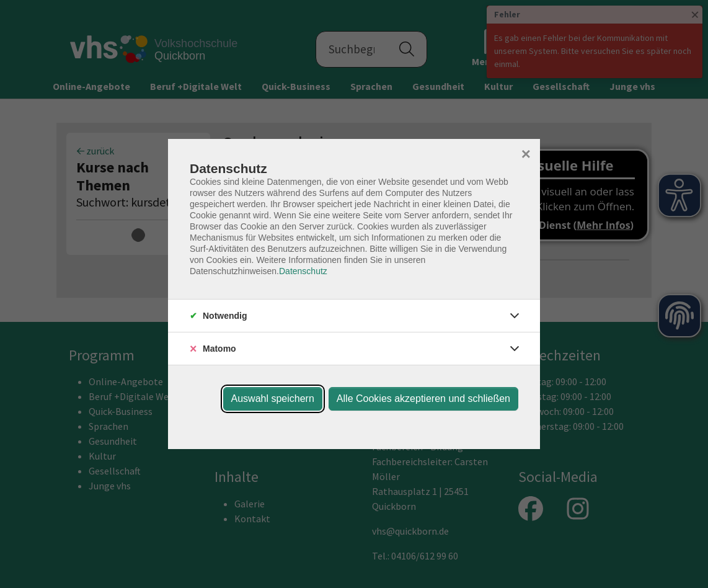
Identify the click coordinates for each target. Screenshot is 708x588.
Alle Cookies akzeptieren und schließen (423, 399)
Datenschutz (303, 271)
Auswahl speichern (273, 399)
